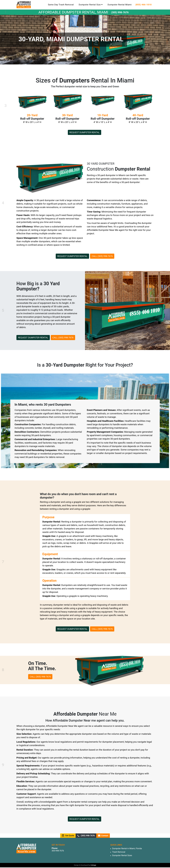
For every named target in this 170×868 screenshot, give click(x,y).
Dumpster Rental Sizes (122, 855)
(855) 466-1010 (143, 5)
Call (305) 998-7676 (102, 256)
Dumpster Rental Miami (120, 5)
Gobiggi (93, 865)
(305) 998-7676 (120, 12)
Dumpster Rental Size (91, 5)
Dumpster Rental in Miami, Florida (127, 848)
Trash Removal (119, 852)
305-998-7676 (58, 851)
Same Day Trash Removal (61, 5)
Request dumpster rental (85, 132)
